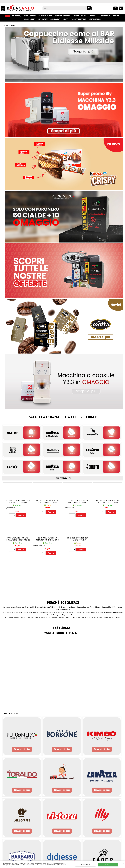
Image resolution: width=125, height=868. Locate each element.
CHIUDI (124, 863)
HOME (8, 16)
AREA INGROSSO (95, 20)
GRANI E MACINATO (46, 16)
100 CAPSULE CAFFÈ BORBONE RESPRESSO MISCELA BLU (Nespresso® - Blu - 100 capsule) (47, 504)
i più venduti (63, 480)
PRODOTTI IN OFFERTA (79, 20)
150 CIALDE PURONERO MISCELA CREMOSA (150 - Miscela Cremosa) (17, 503)
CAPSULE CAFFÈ (31, 16)
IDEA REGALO (106, 16)
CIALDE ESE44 (18, 16)
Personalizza (85, 865)
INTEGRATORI (43, 20)
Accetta (108, 865)
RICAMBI (116, 16)
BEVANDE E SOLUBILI (81, 16)
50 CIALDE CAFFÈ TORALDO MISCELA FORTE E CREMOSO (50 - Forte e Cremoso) (17, 541)
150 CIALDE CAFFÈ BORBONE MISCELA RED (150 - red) (77, 503)
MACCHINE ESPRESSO (63, 16)
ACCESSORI (95, 16)
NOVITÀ (65, 20)
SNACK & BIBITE (30, 20)
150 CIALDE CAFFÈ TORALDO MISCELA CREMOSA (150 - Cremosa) (78, 541)
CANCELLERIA (55, 20)
